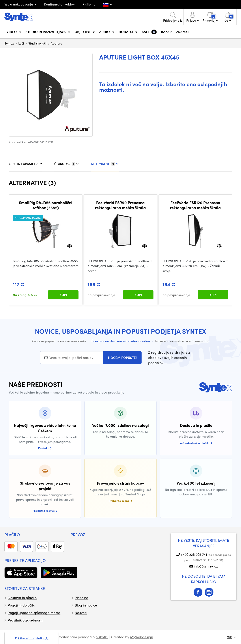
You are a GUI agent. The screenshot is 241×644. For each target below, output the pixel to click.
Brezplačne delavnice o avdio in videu (121, 341)
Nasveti (81, 613)
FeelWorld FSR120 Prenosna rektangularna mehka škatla (195, 205)
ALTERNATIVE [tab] (105, 164)
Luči (21, 43)
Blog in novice (86, 605)
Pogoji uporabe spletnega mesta (34, 613)
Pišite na (89, 4)
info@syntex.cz (206, 566)
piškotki (102, 637)
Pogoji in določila (21, 605)
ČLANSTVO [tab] (66, 164)
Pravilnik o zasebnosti (25, 620)
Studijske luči (37, 43)
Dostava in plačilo (22, 598)
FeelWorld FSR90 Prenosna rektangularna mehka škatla (120, 205)
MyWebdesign (142, 637)
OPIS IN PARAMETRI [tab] (25, 164)
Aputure (56, 43)
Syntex (9, 43)
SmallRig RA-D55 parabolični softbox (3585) (46, 205)
